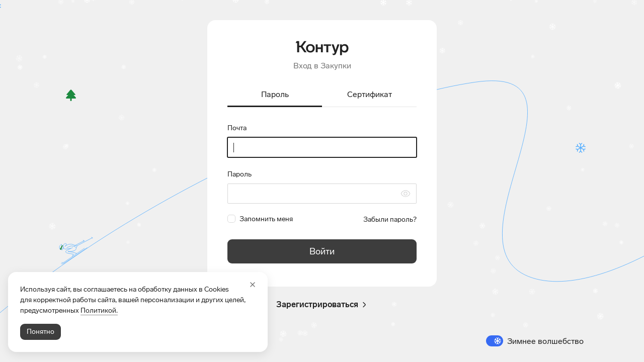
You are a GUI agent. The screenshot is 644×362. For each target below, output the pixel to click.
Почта (237, 128)
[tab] (275, 95)
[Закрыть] (253, 285)
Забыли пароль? (390, 219)
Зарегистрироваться (322, 305)
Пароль (239, 174)
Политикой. (99, 310)
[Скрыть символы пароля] (406, 194)
